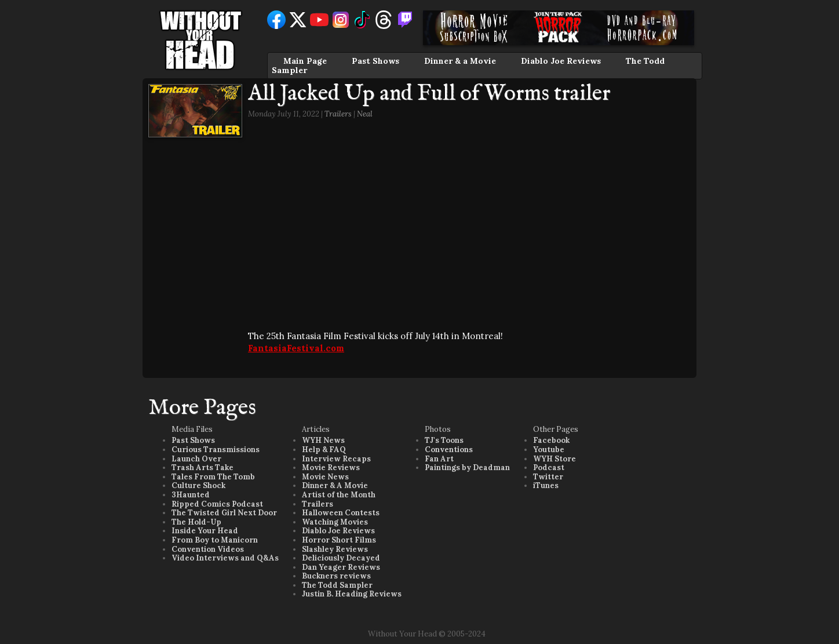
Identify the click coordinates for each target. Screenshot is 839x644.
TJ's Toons (444, 440)
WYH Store (555, 459)
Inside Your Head (205, 531)
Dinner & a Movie (460, 61)
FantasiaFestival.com (296, 348)
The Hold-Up (196, 522)
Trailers (338, 114)
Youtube (549, 450)
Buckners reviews (336, 576)
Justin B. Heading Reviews (352, 594)
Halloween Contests (341, 513)
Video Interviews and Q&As (225, 558)
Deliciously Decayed (341, 558)
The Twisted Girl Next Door (224, 513)
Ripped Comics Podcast (217, 504)
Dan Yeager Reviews (341, 567)
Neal (365, 114)
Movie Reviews (331, 467)
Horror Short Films (339, 540)
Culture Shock (198, 485)
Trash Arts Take (203, 467)
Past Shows (375, 61)
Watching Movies (335, 522)
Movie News (325, 477)
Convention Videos (208, 549)
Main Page (305, 61)
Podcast (549, 467)
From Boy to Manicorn (215, 540)
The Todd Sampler (337, 585)
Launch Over (196, 459)
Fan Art (439, 459)
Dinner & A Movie (335, 485)
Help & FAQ (324, 450)
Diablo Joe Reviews (561, 61)
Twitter (548, 477)
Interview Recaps (336, 459)
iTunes (546, 485)
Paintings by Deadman (467, 467)
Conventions (449, 450)
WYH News (323, 440)
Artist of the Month (339, 495)
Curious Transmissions (216, 450)
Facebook (551, 440)
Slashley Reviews (335, 549)
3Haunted (191, 495)
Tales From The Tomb (213, 477)
